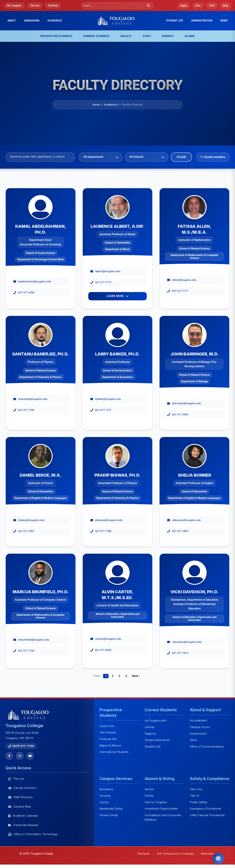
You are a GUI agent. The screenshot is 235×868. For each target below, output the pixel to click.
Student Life (153, 747)
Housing (105, 796)
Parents (168, 36)
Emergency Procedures (205, 809)
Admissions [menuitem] (32, 21)
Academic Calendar (23, 816)
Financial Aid (108, 739)
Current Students (96, 36)
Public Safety (199, 802)
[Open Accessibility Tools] (218, 858)
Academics (111, 105)
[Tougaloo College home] (117, 21)
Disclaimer (144, 854)
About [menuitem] (12, 21)
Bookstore (106, 789)
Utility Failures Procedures (207, 815)
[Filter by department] (101, 156)
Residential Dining (111, 809)
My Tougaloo (14, 6)
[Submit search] (148, 6)
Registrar (151, 734)
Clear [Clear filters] (181, 157)
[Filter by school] (147, 156)
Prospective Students (56, 36)
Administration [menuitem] (202, 21)
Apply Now (107, 726)
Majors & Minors (110, 745)
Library (104, 802)
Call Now (53, 6)
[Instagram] (20, 756)
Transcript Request (23, 825)
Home (96, 105)
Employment (198, 734)
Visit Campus (108, 733)
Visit (212, 6)
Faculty (126, 36)
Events (149, 796)
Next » (136, 676)
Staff (147, 36)
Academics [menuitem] (55, 21)
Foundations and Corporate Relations (163, 817)
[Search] (114, 6)
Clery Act (196, 789)
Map (226, 6)
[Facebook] (9, 756)
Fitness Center (109, 815)
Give (198, 6)
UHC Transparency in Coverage (175, 854)
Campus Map (19, 806)
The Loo (35, 6)
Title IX (194, 796)
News (224, 21)
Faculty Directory (22, 788)
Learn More (117, 296)
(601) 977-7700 (21, 746)
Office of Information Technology (33, 834)
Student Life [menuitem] (175, 21)
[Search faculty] (40, 157)
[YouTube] (30, 756)
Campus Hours (200, 727)
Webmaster (208, 854)
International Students (114, 752)
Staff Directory (20, 797)
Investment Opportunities (161, 809)
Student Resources (157, 740)
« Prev (96, 676)
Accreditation (198, 721)
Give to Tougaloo (156, 802)
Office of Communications (207, 747)
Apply (184, 6)
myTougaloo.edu (156, 721)
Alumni (190, 36)
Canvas (150, 727)
